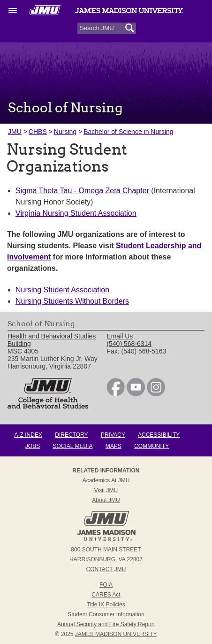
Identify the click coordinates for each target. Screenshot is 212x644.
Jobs (33, 446)
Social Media (73, 446)
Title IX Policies (106, 605)
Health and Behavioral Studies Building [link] (52, 340)
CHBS (38, 132)
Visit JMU (106, 490)
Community (151, 446)
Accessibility (159, 435)
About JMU (106, 500)
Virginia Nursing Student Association (76, 213)
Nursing (65, 132)
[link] (116, 394)
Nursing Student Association (62, 290)
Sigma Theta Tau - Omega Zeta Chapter (82, 191)
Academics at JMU (106, 480)
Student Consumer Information (106, 614)
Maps (114, 446)
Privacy (113, 435)
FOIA (106, 585)
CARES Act (106, 595)
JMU (15, 132)
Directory (71, 435)
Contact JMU (106, 569)
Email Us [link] (120, 336)
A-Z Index (28, 435)
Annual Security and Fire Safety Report (106, 624)
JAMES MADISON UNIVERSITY (116, 634)
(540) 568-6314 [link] (129, 344)
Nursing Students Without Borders (72, 301)
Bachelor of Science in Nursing (128, 132)
